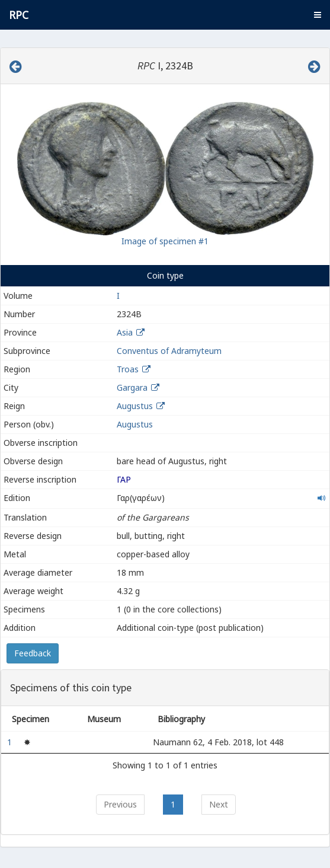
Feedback (33, 653)
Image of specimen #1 (165, 241)
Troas (128, 369)
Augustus (135, 406)
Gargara (132, 387)
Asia (125, 332)
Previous (120, 804)
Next (219, 804)
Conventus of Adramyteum (169, 351)
